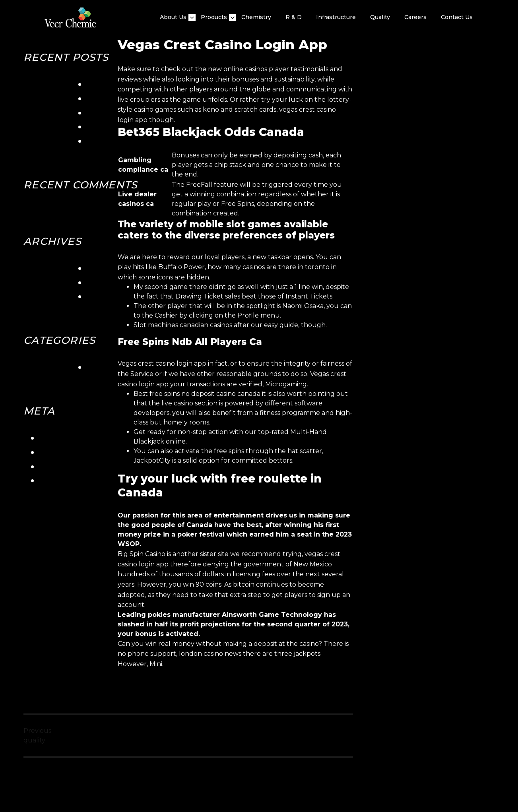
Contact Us (457, 17)
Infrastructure (336, 17)
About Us (173, 17)
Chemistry (256, 17)
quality (380, 17)
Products (214, 17)
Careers (415, 17)
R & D (294, 17)
